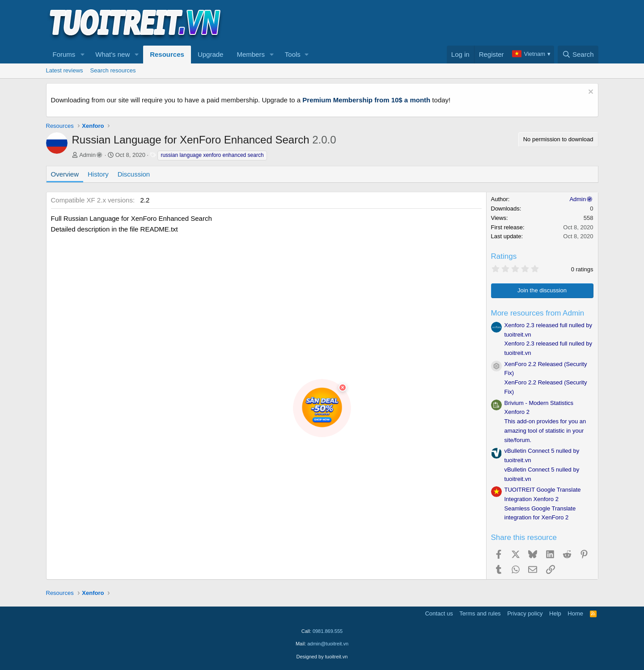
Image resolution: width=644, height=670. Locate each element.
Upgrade (211, 54)
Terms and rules (480, 613)
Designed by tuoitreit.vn (322, 657)
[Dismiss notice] (590, 93)
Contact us (439, 613)
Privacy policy (525, 613)
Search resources (113, 70)
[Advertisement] (436, 23)
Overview (65, 174)
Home (575, 613)
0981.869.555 (328, 631)
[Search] (578, 55)
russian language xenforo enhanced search (212, 155)
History (98, 174)
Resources (167, 54)
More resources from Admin (538, 313)
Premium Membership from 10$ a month (366, 100)
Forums (64, 54)
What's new (112, 54)
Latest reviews (65, 70)
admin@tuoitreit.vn (328, 644)
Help (555, 613)
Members (251, 54)
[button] (82, 55)
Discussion (134, 174)
